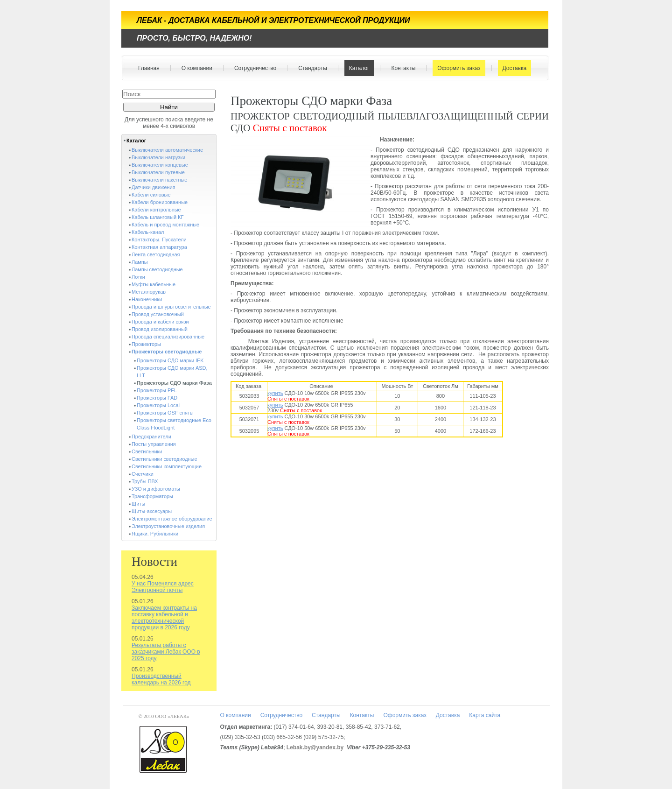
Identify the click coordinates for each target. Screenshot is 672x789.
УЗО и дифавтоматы (156, 489)
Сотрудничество (253, 68)
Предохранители (151, 437)
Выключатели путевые (158, 172)
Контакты (401, 68)
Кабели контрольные (156, 210)
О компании (195, 68)
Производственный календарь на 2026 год (161, 679)
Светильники (147, 451)
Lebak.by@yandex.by (315, 747)
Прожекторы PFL (157, 390)
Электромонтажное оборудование (172, 519)
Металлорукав (149, 292)
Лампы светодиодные (157, 269)
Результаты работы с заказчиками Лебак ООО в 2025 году (166, 652)
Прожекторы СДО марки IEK (170, 360)
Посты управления (154, 444)
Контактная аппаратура (159, 247)
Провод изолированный (160, 329)
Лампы (140, 262)
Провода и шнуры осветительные (171, 307)
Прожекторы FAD (157, 398)
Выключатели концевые (160, 165)
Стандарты (311, 68)
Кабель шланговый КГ (157, 217)
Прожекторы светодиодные (167, 352)
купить (275, 393)
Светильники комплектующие (167, 466)
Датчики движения (154, 187)
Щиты (138, 504)
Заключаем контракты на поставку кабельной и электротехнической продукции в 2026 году (164, 618)
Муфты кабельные (154, 284)
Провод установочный (158, 314)
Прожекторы (146, 344)
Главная (149, 68)
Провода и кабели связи (160, 322)
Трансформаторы (152, 496)
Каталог (357, 68)
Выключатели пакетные (159, 180)
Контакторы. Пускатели (159, 240)
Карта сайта (485, 715)
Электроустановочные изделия (168, 526)
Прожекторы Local (158, 405)
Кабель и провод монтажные (165, 225)
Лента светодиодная (156, 254)
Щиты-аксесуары (152, 511)
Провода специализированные (168, 337)
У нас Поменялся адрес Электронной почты (163, 587)
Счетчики (143, 474)
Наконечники (147, 299)
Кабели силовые (151, 195)
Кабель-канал (148, 232)
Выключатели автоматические (167, 150)
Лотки (138, 277)
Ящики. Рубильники (155, 534)
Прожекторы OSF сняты (165, 413)
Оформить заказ (457, 68)
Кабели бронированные (160, 202)
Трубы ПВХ (145, 481)
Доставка (513, 68)
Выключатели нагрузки (158, 157)
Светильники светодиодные (164, 459)
